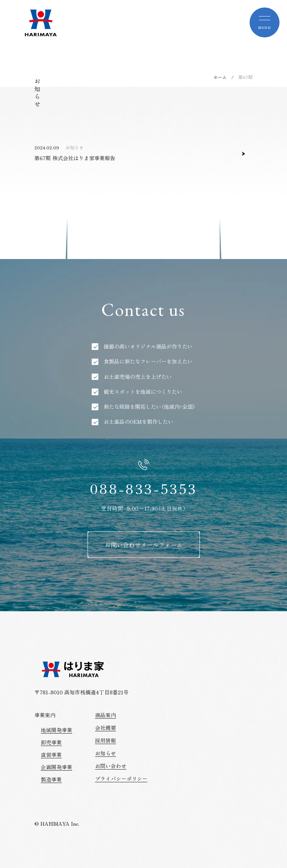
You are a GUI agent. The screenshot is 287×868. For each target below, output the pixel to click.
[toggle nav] (265, 22)
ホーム (220, 77)
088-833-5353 (143, 488)
